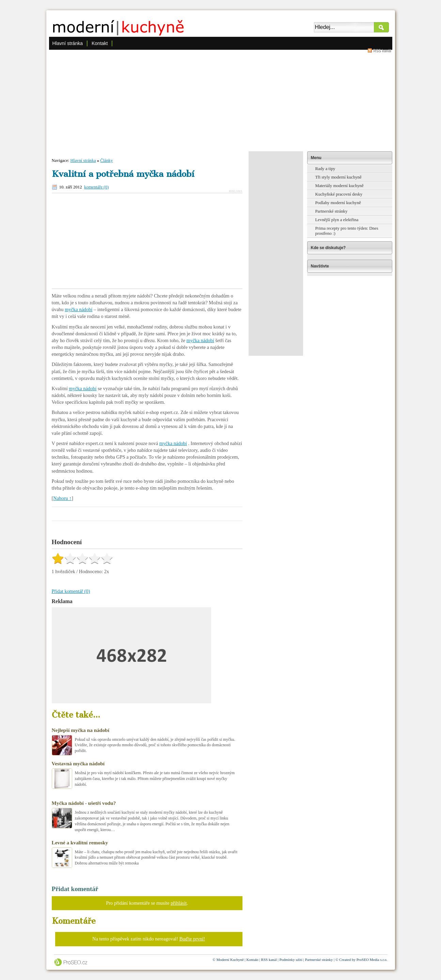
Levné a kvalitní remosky (80, 843)
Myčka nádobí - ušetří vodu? (84, 803)
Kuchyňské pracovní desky (339, 194)
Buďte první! (192, 939)
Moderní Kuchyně (230, 960)
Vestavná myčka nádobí (78, 763)
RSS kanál (382, 50)
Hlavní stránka (68, 43)
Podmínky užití (291, 960)
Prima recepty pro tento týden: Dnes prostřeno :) (347, 231)
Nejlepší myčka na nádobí (81, 730)
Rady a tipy (325, 169)
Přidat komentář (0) (71, 591)
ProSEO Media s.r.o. (372, 960)
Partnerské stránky (332, 211)
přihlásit (179, 903)
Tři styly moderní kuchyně (338, 177)
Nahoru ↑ (62, 498)
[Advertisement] (221, 100)
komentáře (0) (96, 187)
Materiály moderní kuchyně (340, 186)
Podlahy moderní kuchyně (338, 203)
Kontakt (100, 43)
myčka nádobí (78, 309)
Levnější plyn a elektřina (337, 220)
